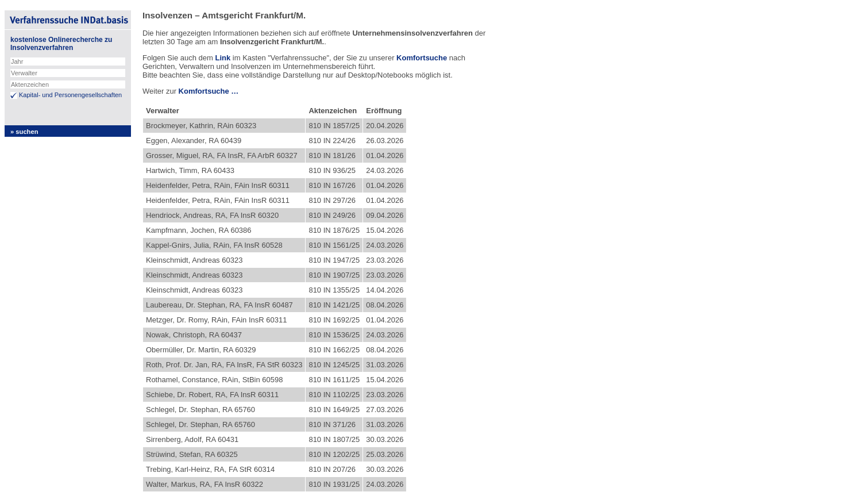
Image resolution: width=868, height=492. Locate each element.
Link (223, 58)
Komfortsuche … (209, 91)
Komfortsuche (422, 58)
